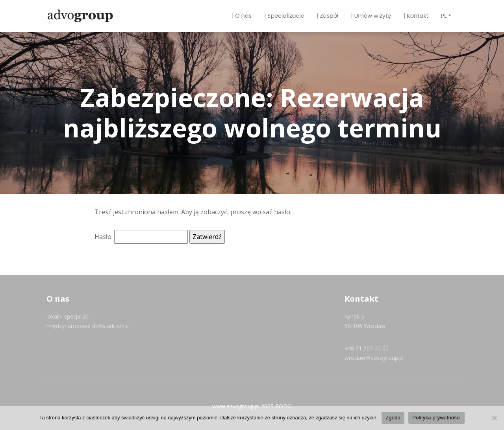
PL (444, 16)
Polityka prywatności (436, 418)
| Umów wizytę (371, 16)
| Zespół (328, 16)
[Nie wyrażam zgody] (494, 418)
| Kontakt (416, 16)
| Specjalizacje (284, 16)
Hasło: (141, 237)
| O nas (242, 16)
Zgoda (393, 418)
